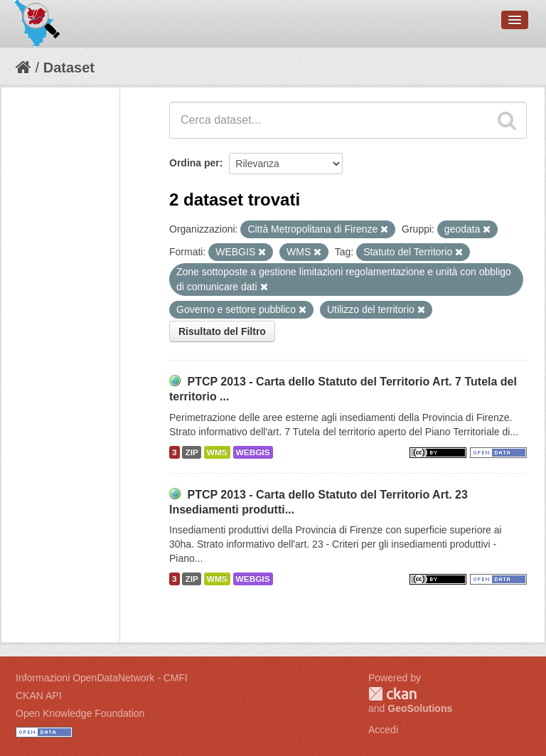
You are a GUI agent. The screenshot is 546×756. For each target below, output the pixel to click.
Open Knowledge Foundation (80, 713)
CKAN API (39, 696)
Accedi (383, 730)
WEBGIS (253, 452)
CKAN (392, 694)
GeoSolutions (420, 708)
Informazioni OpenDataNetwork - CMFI (102, 678)
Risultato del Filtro (222, 331)
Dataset (69, 68)
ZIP (191, 452)
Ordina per (194, 163)
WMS (217, 452)
